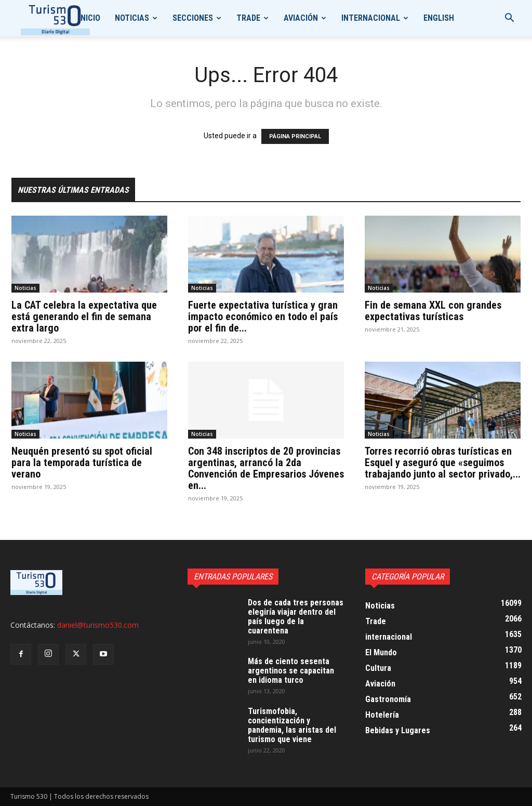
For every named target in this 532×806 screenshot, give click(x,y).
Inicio (89, 18)
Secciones (193, 18)
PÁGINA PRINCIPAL (295, 136)
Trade (248, 18)
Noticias (132, 18)
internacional (371, 18)
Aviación (301, 18)
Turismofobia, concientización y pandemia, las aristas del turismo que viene (292, 725)
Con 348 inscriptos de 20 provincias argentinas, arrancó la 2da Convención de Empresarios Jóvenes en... (266, 468)
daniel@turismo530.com (98, 625)
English (439, 18)
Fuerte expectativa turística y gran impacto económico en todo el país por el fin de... (263, 316)
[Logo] (55, 18)
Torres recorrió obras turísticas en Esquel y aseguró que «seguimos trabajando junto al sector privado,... (443, 463)
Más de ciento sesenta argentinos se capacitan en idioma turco (291, 671)
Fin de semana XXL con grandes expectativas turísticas (433, 311)
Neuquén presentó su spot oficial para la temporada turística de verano (82, 463)
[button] (509, 19)
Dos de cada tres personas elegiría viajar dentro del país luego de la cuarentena (296, 617)
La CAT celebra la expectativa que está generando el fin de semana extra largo (84, 316)
